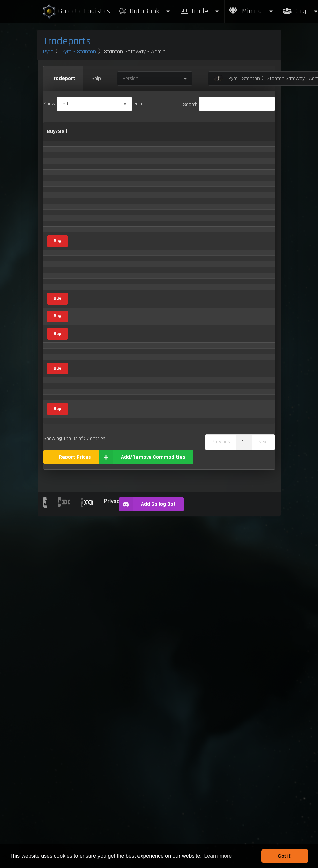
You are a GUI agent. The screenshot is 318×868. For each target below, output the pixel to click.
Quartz (84, 615)
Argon (83, 245)
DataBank (145, 11)
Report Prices (75, 809)
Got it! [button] (285, 856)
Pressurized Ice (93, 581)
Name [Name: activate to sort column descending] (84, 135)
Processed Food (94, 598)
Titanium (86, 718)
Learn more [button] (218, 856)
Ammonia (87, 229)
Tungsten (87, 734)
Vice (135, 198)
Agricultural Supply (136, 177)
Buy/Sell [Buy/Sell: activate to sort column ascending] (57, 135)
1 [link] (243, 793)
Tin (80, 702)
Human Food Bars (96, 410)
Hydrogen (87, 426)
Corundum (88, 347)
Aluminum (88, 213)
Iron (81, 443)
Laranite (86, 458)
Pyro (48, 52)
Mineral (139, 261)
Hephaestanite (93, 394)
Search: (229, 104)
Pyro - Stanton (79, 52)
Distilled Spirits (93, 362)
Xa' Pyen (86, 767)
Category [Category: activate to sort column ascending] (134, 135)
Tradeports (67, 41)
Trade (200, 11)
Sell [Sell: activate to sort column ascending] (192, 135)
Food (136, 410)
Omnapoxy (88, 544)
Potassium (88, 563)
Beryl (82, 261)
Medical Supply (138, 476)
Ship (96, 79)
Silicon (84, 670)
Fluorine (85, 378)
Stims (83, 687)
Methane (87, 510)
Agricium (86, 157)
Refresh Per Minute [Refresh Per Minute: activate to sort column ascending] (220, 136)
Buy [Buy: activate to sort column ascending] (175, 135)
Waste (84, 750)
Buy (57, 426)
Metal (137, 157)
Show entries (96, 104)
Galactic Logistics (76, 12)
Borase (84, 276)
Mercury (85, 494)
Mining (251, 11)
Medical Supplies (95, 477)
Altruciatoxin (90, 198)
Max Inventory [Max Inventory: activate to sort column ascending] (255, 136)
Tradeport (63, 79)
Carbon (85, 292)
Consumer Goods (140, 311)
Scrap (83, 654)
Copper (85, 331)
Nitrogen (86, 526)
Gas (134, 229)
